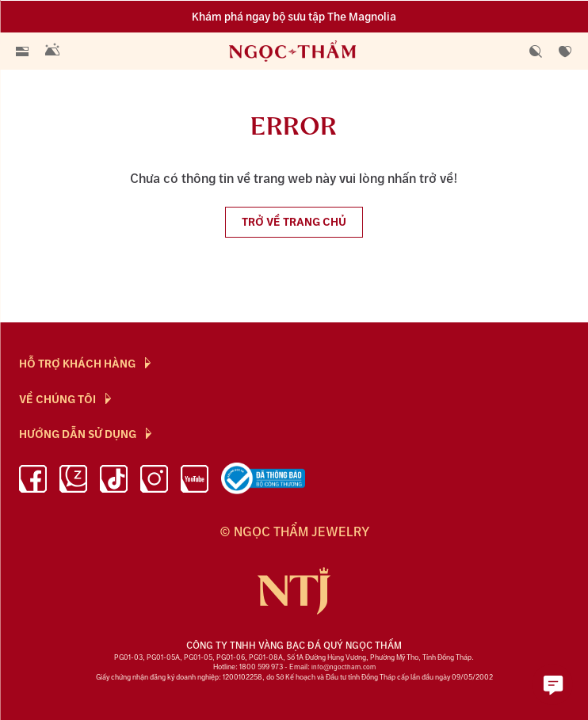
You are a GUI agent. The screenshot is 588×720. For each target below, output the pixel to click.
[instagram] (154, 482)
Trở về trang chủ (294, 222)
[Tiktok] (114, 482)
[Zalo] (73, 482)
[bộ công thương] (263, 482)
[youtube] (195, 482)
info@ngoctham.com (344, 667)
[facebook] (33, 482)
